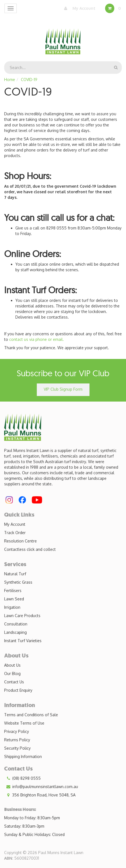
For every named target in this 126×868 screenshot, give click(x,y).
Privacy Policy (17, 731)
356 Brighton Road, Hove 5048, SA (40, 795)
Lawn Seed (14, 599)
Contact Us (14, 682)
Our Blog (12, 673)
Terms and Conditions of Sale (31, 715)
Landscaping (15, 632)
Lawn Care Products (22, 616)
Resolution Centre (20, 541)
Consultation (16, 624)
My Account (78, 8)
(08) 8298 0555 (22, 778)
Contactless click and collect (30, 549)
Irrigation (12, 607)
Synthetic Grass (18, 582)
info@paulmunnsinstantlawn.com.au (41, 787)
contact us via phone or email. (37, 339)
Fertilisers (13, 591)
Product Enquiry (18, 690)
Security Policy (17, 748)
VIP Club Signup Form (63, 389)
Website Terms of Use (24, 723)
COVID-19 (29, 80)
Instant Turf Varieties (23, 641)
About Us (12, 665)
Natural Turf (15, 574)
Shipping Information (23, 756)
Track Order (15, 533)
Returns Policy (17, 740)
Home (10, 80)
